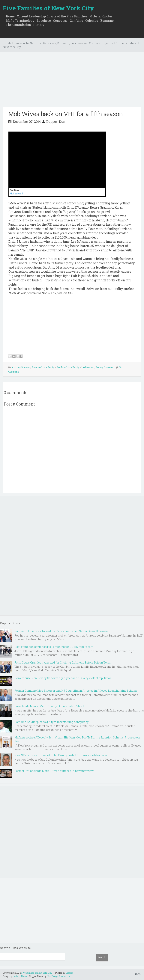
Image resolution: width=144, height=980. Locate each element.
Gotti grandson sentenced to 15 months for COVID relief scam (54, 647)
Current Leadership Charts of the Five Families (52, 16)
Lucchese (44, 21)
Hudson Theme (20, 976)
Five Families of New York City (48, 8)
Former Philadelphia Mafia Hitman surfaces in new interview (54, 771)
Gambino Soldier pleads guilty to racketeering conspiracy (51, 722)
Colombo (92, 21)
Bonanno (107, 21)
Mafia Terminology (20, 21)
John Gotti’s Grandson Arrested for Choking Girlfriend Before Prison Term (62, 662)
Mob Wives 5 (16, 194)
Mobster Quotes (101, 16)
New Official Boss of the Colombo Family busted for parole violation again (62, 755)
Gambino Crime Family (68, 367)
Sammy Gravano (104, 367)
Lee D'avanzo (88, 367)
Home (10, 16)
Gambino (76, 21)
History (39, 25)
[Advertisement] (72, 81)
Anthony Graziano (21, 367)
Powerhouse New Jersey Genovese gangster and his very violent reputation (63, 678)
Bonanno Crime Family (43, 367)
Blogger (69, 973)
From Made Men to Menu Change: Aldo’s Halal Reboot (49, 706)
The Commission (18, 25)
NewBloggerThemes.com (59, 976)
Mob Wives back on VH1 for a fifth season (66, 114)
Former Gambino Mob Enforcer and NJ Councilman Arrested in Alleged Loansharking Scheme (76, 691)
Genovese (60, 21)
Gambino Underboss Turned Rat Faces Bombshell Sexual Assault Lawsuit (61, 631)
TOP (138, 974)
